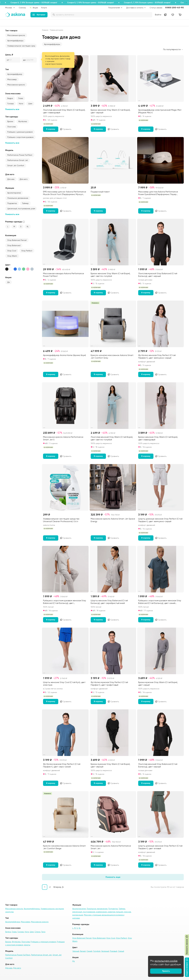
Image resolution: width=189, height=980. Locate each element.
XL (28, 227)
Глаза (21, 98)
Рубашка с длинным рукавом (20, 132)
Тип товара (11, 31)
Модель (9, 150)
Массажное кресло (16, 85)
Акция (8, 277)
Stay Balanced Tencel (17, 240)
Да (9, 282)
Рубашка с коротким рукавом (20, 137)
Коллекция (11, 235)
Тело (43, 932)
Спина (37, 932)
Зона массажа (13, 94)
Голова (10, 104)
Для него (24, 179)
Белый (83, 951)
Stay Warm (12, 256)
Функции (10, 188)
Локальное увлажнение (18, 198)
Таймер (25, 203)
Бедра (10, 98)
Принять (166, 971)
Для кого (10, 174)
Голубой (97, 951)
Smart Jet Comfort (16, 165)
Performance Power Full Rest (20, 155)
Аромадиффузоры (15, 41)
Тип (7, 69)
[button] (52, 44)
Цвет (8, 265)
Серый (121, 951)
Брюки (10, 121)
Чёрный (76, 951)
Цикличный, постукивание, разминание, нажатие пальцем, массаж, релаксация (22, 209)
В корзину (51, 129)
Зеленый (105, 951)
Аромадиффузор (15, 74)
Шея (30, 104)
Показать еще (113, 877)
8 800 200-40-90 (175, 8)
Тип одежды (12, 117)
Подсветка (12, 203)
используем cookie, (166, 961)
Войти (158, 15)
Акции (34, 8)
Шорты (27, 945)
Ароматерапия (14, 193)
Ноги (21, 104)
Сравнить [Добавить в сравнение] (66, 129)
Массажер (12, 79)
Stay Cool (12, 251)
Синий (89, 951)
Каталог (39, 15)
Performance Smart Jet (18, 160)
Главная (45, 30)
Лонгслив (11, 127)
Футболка (23, 121)
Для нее (11, 179)
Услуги (44, 8)
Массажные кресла (16, 35)
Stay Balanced (14, 245)
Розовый (113, 951)
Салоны (22, 8)
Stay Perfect (27, 251)
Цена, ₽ (9, 55)
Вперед (57, 887)
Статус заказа (156, 8)
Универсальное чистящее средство (22, 46)
